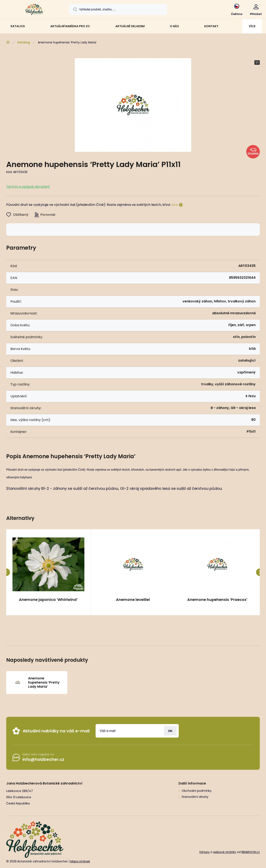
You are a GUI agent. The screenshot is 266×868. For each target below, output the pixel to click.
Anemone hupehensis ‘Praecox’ (217, 600)
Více (174, 205)
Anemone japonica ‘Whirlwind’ (48, 600)
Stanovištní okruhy (195, 797)
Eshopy (205, 852)
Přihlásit (170, 731)
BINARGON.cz (251, 852)
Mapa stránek (80, 862)
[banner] (34, 10)
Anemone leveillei (133, 600)
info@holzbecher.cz (43, 759)
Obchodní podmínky (197, 791)
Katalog (24, 42)
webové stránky (225, 852)
